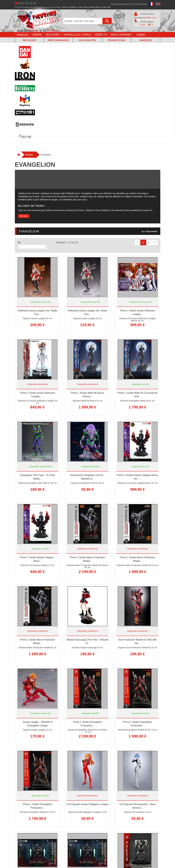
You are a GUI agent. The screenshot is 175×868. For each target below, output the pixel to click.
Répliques (29, 40)
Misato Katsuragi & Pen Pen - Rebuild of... (87, 641)
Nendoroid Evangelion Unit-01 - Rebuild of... (87, 477)
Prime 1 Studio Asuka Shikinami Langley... (137, 312)
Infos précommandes (119, 4)
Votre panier (144, 23)
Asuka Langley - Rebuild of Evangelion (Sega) (38, 724)
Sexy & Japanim (121, 35)
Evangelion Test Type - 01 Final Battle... (38, 477)
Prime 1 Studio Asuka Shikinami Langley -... (38, 395)
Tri (19, 242)
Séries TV (101, 35)
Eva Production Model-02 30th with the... (138, 641)
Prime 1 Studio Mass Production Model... (87, 559)
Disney (141, 35)
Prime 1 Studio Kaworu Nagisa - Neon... (37, 559)
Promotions (117, 40)
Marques (146, 40)
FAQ (131, 4)
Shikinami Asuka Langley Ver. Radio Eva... (37, 312)
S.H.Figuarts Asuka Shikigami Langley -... (87, 806)
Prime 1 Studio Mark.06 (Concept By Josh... (138, 395)
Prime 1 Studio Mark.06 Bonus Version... (87, 395)
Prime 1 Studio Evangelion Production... (87, 724)
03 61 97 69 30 (27, 3)
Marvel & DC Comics (77, 35)
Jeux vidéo (53, 35)
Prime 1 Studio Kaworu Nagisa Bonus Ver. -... (138, 477)
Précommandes (58, 40)
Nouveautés (87, 40)
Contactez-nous (140, 4)
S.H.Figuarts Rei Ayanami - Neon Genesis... (137, 806)
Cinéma (37, 35)
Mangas (22, 35)
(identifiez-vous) (150, 18)
